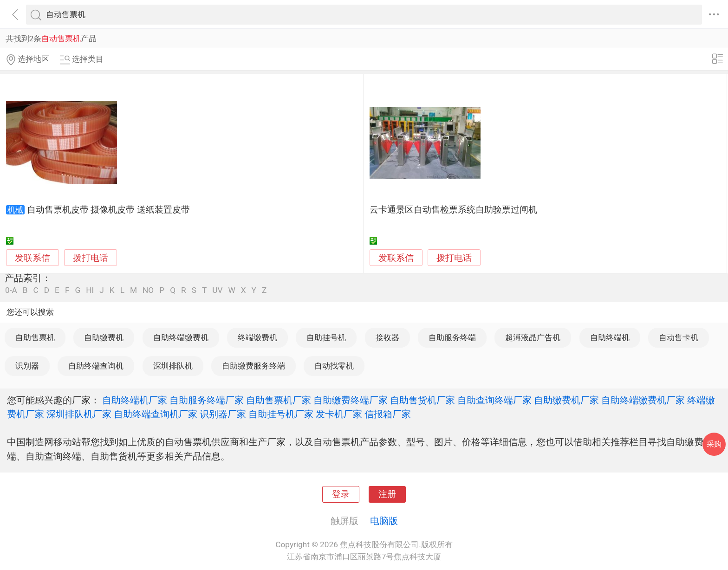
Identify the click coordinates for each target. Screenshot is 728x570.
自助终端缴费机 (181, 337)
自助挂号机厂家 (281, 414)
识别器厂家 (223, 414)
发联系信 (32, 258)
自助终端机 (610, 337)
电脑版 (384, 521)
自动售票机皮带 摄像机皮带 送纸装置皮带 (108, 210)
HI (90, 290)
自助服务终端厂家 (207, 400)
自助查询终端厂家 (494, 400)
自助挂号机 (326, 337)
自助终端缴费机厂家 (643, 400)
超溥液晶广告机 (533, 337)
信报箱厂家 (388, 414)
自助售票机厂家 (279, 400)
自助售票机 (35, 337)
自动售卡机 (679, 337)
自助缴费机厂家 (566, 400)
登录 (341, 494)
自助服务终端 (452, 337)
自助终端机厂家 (135, 400)
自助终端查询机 (96, 366)
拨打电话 (91, 258)
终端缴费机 (257, 337)
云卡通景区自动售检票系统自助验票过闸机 (453, 210)
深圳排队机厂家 (79, 414)
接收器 (387, 337)
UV (217, 290)
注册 (387, 494)
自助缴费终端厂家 (351, 400)
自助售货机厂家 (422, 400)
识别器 (27, 366)
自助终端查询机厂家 (156, 414)
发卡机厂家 (339, 414)
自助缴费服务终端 (253, 366)
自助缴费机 (104, 337)
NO (148, 290)
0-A (11, 290)
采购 (714, 444)
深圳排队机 (173, 366)
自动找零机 (334, 366)
